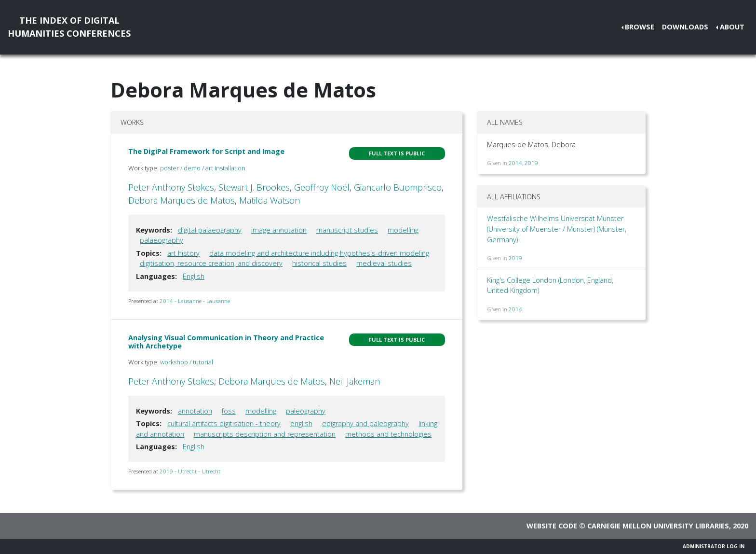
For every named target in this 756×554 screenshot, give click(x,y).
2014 (515, 163)
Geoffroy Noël (322, 187)
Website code (552, 526)
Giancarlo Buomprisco (398, 187)
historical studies (319, 263)
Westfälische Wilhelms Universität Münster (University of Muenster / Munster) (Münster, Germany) (557, 229)
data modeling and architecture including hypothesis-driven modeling (319, 253)
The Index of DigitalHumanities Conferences (69, 27)
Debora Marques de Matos (182, 200)
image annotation (279, 230)
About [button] (732, 27)
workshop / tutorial (187, 362)
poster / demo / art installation (203, 168)
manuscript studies (347, 230)
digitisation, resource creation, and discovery (211, 263)
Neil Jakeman (355, 381)
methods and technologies (388, 434)
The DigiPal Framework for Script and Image (206, 151)
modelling (403, 230)
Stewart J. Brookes (254, 187)
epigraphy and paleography (365, 423)
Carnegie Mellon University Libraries (658, 526)
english (301, 423)
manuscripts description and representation (265, 434)
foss (229, 411)
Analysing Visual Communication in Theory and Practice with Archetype (226, 342)
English (194, 276)
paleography (306, 411)
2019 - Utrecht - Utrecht (190, 471)
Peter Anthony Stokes (171, 187)
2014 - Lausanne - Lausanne (195, 301)
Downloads (685, 27)
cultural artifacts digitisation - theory (224, 423)
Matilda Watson (270, 200)
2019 (531, 163)
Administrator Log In (714, 546)
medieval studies (384, 263)
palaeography (162, 240)
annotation (195, 411)
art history (183, 253)
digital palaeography (210, 230)
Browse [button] (640, 27)
